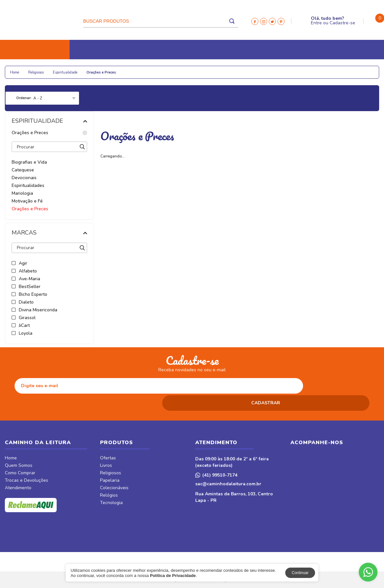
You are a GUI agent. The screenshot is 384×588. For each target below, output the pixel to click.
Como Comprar (20, 456)
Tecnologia (184, 69)
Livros (17, 69)
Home (11, 441)
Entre (316, 23)
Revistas (251, 69)
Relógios (151, 69)
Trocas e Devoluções (27, 464)
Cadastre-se (342, 23)
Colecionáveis (115, 69)
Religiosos (47, 69)
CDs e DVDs (219, 69)
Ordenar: (24, 98)
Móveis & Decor (301, 69)
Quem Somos (19, 449)
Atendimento (18, 471)
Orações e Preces (49, 133)
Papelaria (79, 69)
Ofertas (108, 441)
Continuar (300, 573)
